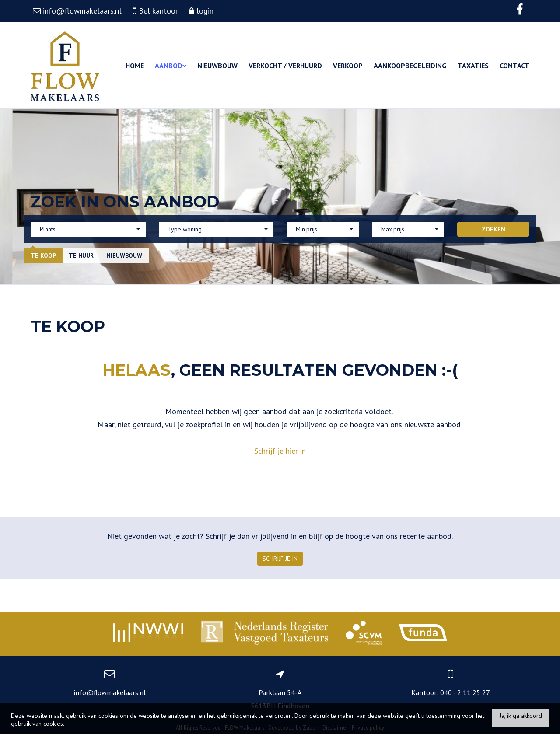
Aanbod (171, 66)
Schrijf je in (280, 559)
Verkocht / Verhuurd (285, 66)
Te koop (43, 255)
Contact (514, 66)
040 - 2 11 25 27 (465, 692)
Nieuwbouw (217, 66)
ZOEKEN (493, 229)
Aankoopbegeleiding (410, 66)
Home (135, 66)
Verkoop (348, 66)
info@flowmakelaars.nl (110, 692)
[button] (88, 229)
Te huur (81, 255)
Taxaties (473, 66)
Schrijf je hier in (280, 451)
